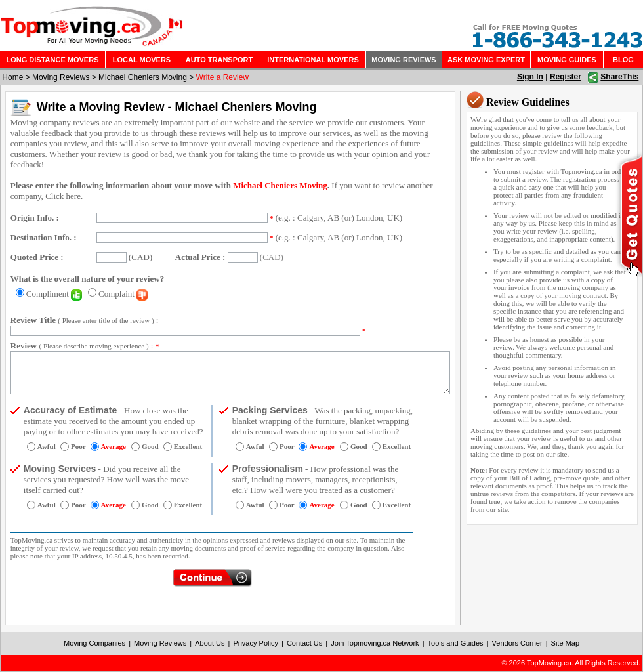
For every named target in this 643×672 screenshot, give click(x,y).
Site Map (565, 643)
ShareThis (619, 77)
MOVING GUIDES (567, 60)
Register (566, 77)
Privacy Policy (255, 643)
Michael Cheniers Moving (143, 77)
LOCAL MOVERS (142, 60)
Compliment (54, 294)
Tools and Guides (456, 643)
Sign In (530, 77)
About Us (210, 643)
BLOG (623, 60)
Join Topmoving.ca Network (375, 643)
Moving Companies (94, 643)
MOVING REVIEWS (404, 60)
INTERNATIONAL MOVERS (313, 60)
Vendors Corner (517, 643)
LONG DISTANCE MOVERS (53, 60)
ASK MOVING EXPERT (486, 60)
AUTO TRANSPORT (219, 60)
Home (12, 77)
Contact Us (304, 643)
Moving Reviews (61, 77)
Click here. (64, 196)
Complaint (123, 294)
